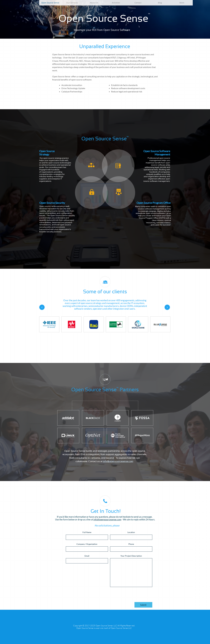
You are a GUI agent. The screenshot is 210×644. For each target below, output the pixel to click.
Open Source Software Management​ (157, 153)
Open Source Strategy (47, 153)
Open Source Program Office (154, 203)
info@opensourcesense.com (118, 461)
